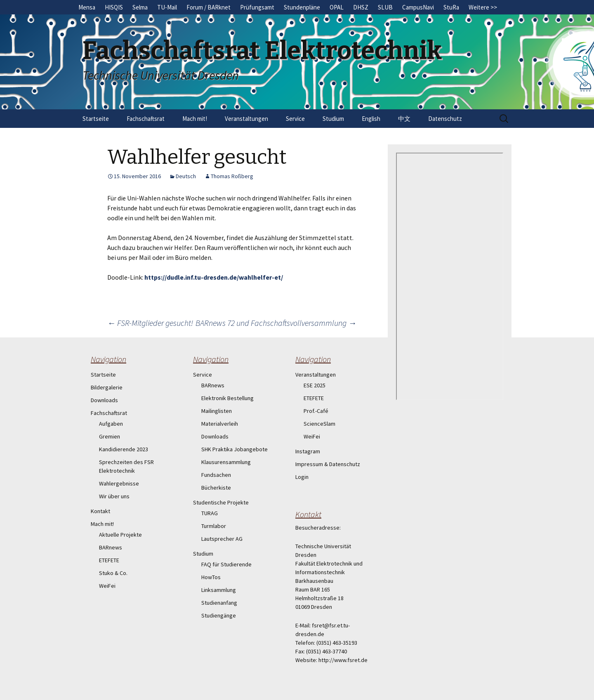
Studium (333, 119)
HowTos (211, 577)
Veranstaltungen (246, 119)
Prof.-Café (316, 411)
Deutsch (186, 176)
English (371, 119)
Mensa (87, 7)
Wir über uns (114, 496)
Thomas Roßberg (232, 176)
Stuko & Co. (113, 573)
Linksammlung (219, 590)
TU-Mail (167, 7)
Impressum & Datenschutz (328, 464)
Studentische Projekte (221, 502)
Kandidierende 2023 (124, 449)
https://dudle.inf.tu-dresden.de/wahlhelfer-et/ (214, 277)
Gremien (110, 436)
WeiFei (107, 586)
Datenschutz (445, 119)
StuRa (451, 7)
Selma (140, 7)
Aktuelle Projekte (120, 535)
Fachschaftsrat (146, 119)
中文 (404, 119)
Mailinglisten (217, 411)
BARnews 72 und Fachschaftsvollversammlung (276, 323)
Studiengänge (219, 615)
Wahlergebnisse (119, 483)
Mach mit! (195, 119)
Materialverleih (220, 424)
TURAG (210, 513)
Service (295, 119)
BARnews (111, 547)
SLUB (385, 7)
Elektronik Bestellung (227, 398)
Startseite (96, 119)
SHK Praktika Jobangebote (235, 449)
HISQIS (114, 7)
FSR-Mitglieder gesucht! (150, 323)
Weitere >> (483, 7)
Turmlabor (214, 526)
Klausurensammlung (226, 462)
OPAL (337, 7)
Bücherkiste (216, 488)
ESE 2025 (315, 385)
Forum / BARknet (209, 7)
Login (302, 477)
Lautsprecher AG (222, 539)
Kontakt (100, 511)
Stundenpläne (302, 7)
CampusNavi (418, 7)
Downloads (104, 400)
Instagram (308, 451)
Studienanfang (219, 603)
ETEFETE (109, 560)
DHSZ (361, 7)
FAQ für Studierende (226, 564)
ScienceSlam (319, 424)
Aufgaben (111, 424)
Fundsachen (216, 475)
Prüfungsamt (257, 7)
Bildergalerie (107, 387)
